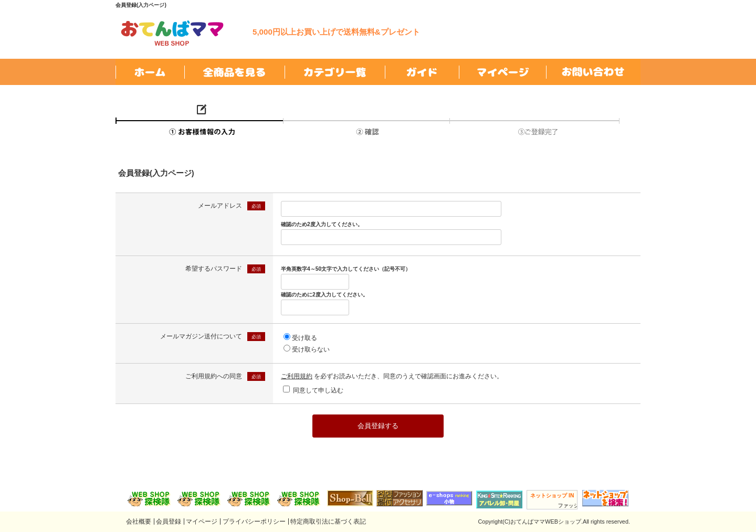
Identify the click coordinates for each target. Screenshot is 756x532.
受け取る (304, 338)
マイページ (202, 522)
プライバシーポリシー (254, 522)
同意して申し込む (318, 390)
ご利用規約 (297, 376)
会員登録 (169, 522)
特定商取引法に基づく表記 (328, 522)
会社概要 (139, 522)
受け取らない (311, 349)
